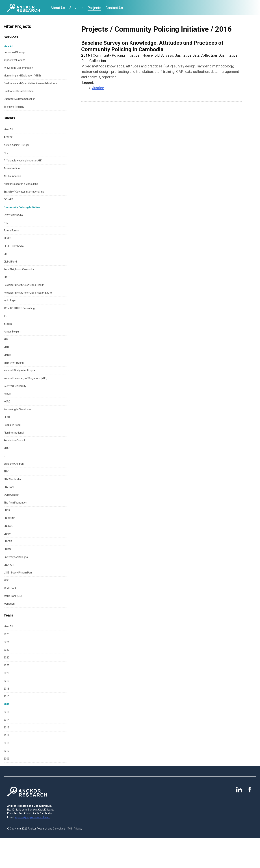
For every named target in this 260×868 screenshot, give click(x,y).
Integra (8, 324)
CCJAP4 (8, 199)
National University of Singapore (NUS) (25, 378)
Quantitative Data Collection (19, 99)
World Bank (10, 588)
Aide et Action (12, 168)
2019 (6, 681)
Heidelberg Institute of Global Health (24, 285)
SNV (6, 472)
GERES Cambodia (14, 246)
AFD (6, 153)
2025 (6, 634)
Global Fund (10, 262)
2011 (6, 743)
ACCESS (8, 137)
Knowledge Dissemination (18, 68)
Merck (7, 355)
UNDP (7, 510)
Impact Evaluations (14, 60)
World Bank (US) (13, 596)
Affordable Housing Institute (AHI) (23, 161)
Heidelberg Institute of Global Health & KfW (28, 293)
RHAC (7, 448)
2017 (6, 696)
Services (76, 8)
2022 (6, 658)
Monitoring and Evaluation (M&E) (22, 76)
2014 (6, 720)
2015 (6, 712)
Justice (98, 88)
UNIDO (7, 549)
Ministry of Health (14, 363)
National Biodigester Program (20, 370)
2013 (6, 728)
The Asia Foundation (15, 503)
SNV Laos (9, 487)
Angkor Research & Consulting (21, 184)
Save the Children (14, 464)
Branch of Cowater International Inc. (24, 192)
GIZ (6, 254)
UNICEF (8, 541)
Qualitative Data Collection (19, 91)
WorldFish (9, 604)
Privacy (78, 829)
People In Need (12, 425)
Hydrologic (10, 300)
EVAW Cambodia (13, 215)
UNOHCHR (9, 565)
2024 (6, 642)
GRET (7, 277)
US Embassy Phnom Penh (18, 573)
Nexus (7, 394)
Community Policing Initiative (22, 207)
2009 (6, 759)
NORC (7, 402)
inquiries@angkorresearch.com (32, 817)
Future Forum (11, 231)
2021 (6, 665)
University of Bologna (16, 557)
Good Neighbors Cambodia (19, 269)
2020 (6, 673)
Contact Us (114, 8)
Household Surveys (15, 52)
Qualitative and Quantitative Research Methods (31, 83)
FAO (6, 223)
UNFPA (7, 534)
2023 (6, 650)
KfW (6, 339)
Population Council (14, 440)
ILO (5, 316)
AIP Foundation (12, 176)
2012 (6, 735)
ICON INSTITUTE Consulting (19, 308)
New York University (15, 386)
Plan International (14, 433)
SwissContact (11, 495)
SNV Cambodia (12, 479)
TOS (70, 829)
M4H (6, 347)
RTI (5, 456)
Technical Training (14, 107)
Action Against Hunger (16, 145)
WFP (6, 580)
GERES (7, 238)
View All (8, 129)
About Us (58, 8)
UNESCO (8, 526)
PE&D (7, 417)
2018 (6, 689)
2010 (6, 751)
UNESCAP (9, 518)
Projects (94, 8)
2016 (6, 704)
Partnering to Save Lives (17, 409)
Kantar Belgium (12, 332)
